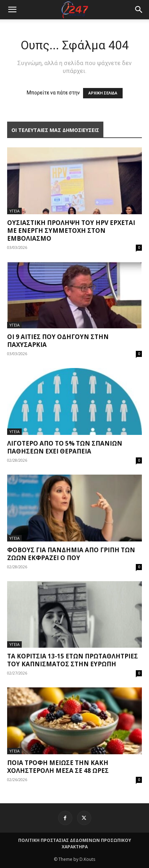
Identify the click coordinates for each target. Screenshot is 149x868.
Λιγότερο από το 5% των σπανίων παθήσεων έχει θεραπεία (65, 447)
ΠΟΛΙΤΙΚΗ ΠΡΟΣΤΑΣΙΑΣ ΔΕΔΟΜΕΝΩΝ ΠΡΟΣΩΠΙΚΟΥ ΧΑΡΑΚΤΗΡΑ (75, 844)
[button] (139, 10)
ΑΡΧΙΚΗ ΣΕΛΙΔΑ (103, 93)
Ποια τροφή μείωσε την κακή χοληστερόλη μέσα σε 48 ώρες (58, 767)
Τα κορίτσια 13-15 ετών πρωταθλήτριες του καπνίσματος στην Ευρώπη (73, 660)
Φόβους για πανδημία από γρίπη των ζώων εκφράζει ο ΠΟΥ (71, 554)
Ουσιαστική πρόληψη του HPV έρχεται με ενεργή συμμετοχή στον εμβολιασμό (71, 231)
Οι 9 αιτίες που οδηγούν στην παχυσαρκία (58, 341)
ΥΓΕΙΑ (14, 211)
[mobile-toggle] (12, 10)
